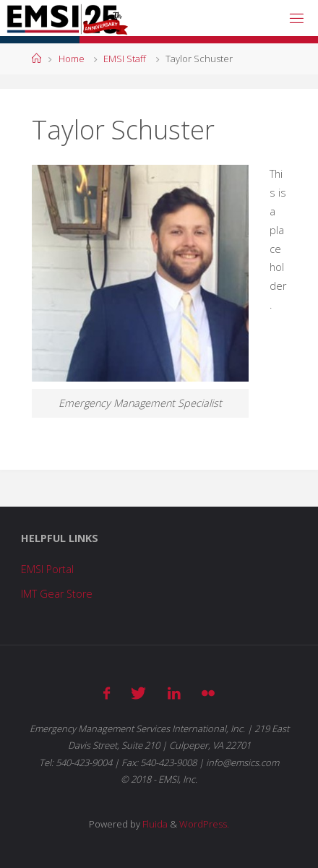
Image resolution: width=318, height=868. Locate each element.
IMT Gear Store (57, 594)
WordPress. (204, 824)
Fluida (154, 824)
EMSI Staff (125, 59)
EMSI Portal (47, 569)
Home (72, 59)
